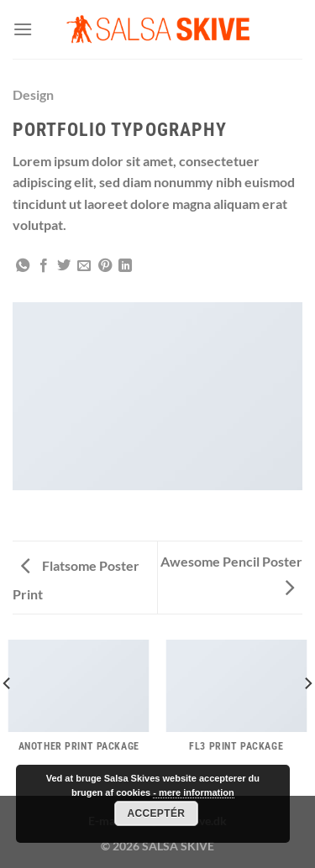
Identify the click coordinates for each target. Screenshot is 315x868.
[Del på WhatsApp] (23, 266)
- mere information (194, 792)
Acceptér (156, 813)
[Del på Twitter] (64, 266)
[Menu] (23, 29)
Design (33, 94)
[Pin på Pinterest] (105, 266)
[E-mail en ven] (84, 266)
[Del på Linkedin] (125, 266)
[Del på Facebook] (44, 266)
